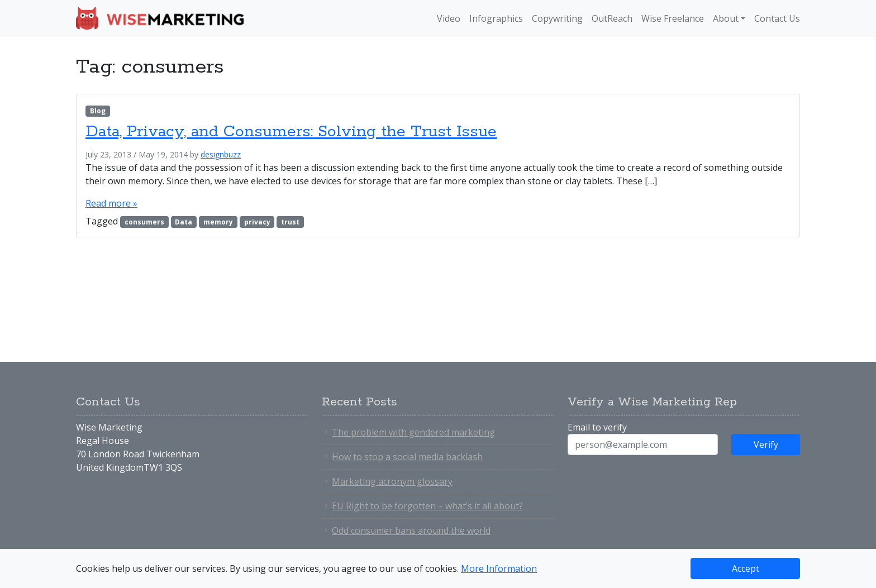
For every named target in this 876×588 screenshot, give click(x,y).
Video (449, 18)
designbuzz (221, 154)
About (726, 18)
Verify (766, 444)
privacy (257, 222)
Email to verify (597, 427)
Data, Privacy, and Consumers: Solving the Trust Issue (291, 132)
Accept (746, 568)
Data (184, 222)
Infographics (496, 18)
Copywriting (557, 18)
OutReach (612, 18)
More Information (499, 568)
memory (218, 222)
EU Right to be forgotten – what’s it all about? (427, 506)
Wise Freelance (673, 18)
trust (290, 222)
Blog (98, 111)
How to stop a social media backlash (407, 457)
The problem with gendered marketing (413, 432)
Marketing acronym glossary (392, 481)
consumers (144, 222)
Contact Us (777, 18)
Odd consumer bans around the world (411, 530)
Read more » (111, 203)
